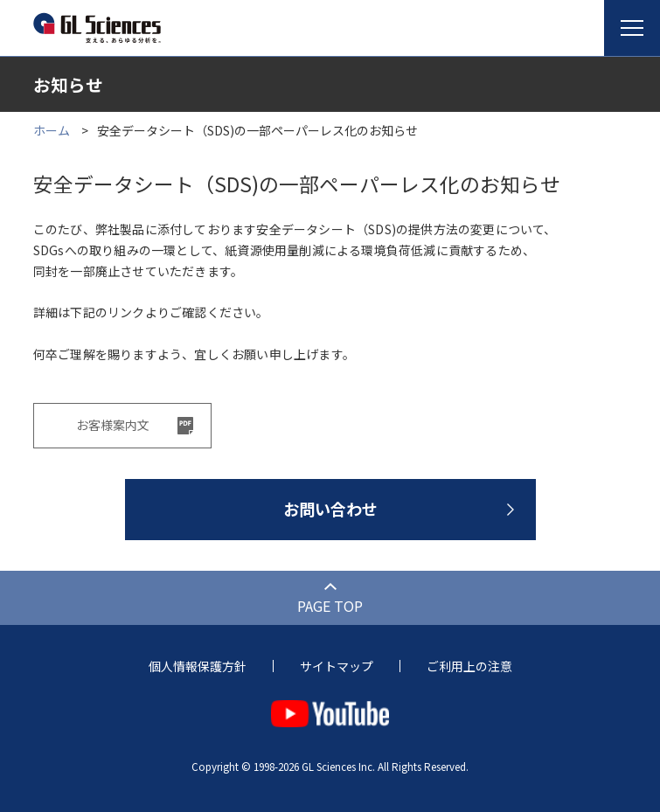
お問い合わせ (330, 509)
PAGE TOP (330, 606)
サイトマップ (337, 666)
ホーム (52, 130)
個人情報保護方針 (198, 666)
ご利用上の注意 (469, 666)
